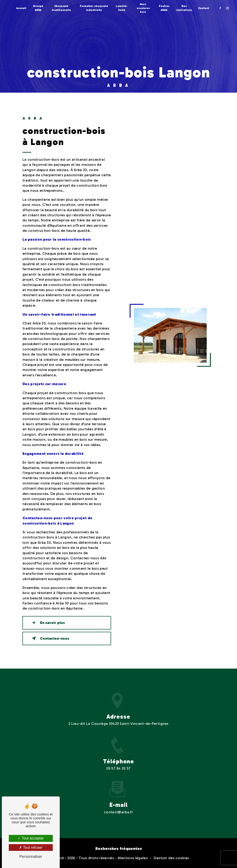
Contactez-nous (50, 638)
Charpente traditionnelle (61, 8)
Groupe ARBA (38, 8)
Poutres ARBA (164, 8)
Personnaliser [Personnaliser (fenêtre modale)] (31, 857)
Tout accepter (31, 838)
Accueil (21, 8)
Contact (204, 8)
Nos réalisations (184, 8)
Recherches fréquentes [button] (119, 849)
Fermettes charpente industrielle (94, 8)
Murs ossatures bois (143, 8)
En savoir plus (47, 623)
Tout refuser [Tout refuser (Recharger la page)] (31, 848)
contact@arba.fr (118, 806)
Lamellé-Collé (122, 8)
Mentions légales (133, 858)
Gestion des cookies (171, 858)
